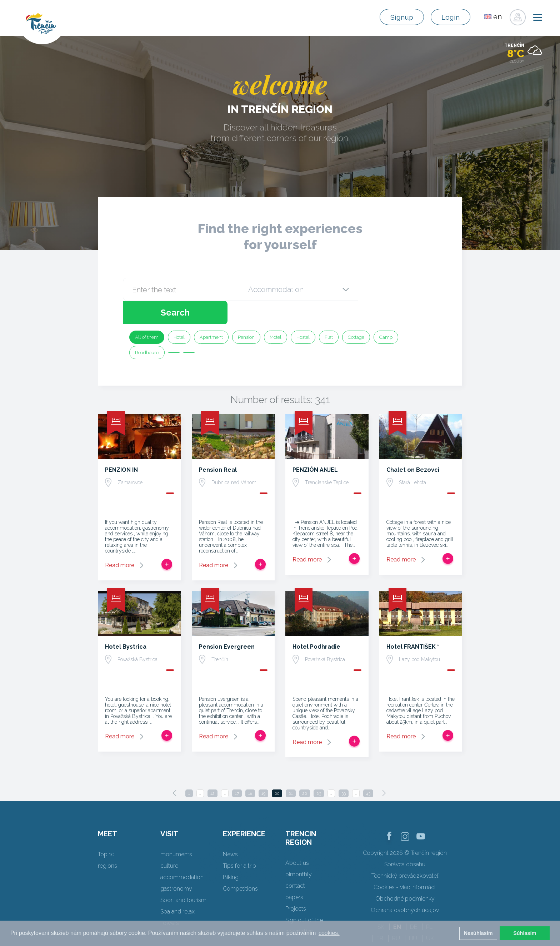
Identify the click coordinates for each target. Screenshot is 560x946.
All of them (147, 314)
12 (212, 770)
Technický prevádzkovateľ (405, 853)
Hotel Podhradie (316, 623)
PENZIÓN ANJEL (315, 447)
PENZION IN (121, 447)
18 (250, 770)
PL (429, 904)
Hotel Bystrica (126, 623)
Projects (296, 885)
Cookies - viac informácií (405, 864)
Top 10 (106, 831)
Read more (120, 542)
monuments (176, 831)
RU (396, 915)
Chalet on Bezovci (413, 447)
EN (397, 904)
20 (277, 770)
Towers (170, 900)
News (230, 831)
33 (344, 770)
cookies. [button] (329, 933)
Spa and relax (177, 888)
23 (319, 770)
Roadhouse (147, 329)
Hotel (179, 314)
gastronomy (176, 865)
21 (291, 770)
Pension (246, 314)
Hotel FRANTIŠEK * (413, 623)
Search (397, 289)
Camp (386, 314)
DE (414, 904)
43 (368, 770)
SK (381, 904)
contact (295, 863)
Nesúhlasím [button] (478, 933)
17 (237, 770)
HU (413, 915)
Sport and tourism (183, 877)
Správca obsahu (405, 841)
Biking (231, 854)
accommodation (182, 854)
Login (449, 17)
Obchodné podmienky (405, 875)
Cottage (356, 314)
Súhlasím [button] (525, 933)
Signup (399, 17)
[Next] (384, 770)
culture (169, 843)
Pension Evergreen (227, 623)
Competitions (240, 865)
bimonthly (299, 851)
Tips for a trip (239, 843)
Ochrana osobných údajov (405, 887)
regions (107, 843)
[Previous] (175, 770)
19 (263, 770)
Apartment (211, 314)
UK (430, 915)
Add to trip (167, 541)
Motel (276, 314)
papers (294, 874)
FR (380, 915)
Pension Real (218, 447)
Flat (329, 314)
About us (297, 840)
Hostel (303, 314)
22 (305, 770)
